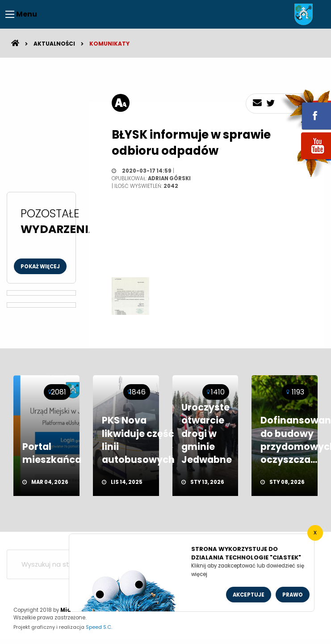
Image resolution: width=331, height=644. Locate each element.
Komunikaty (109, 44)
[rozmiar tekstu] (121, 103)
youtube (306, 160)
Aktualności (54, 44)
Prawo (293, 595)
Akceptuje (249, 595)
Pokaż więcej (40, 267)
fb (306, 110)
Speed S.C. (99, 627)
